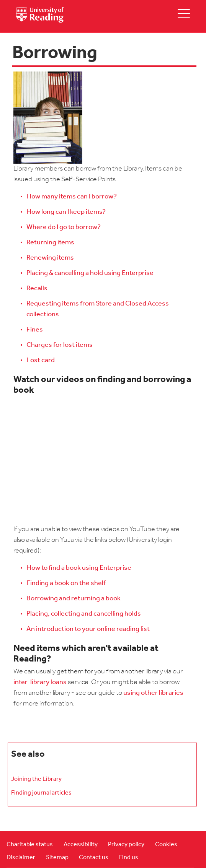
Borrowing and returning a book (74, 599)
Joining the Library (36, 779)
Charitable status (30, 845)
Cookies (166, 845)
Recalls (37, 289)
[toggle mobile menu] (184, 13)
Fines (35, 330)
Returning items (50, 243)
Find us (129, 858)
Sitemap (57, 858)
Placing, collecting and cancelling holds (84, 614)
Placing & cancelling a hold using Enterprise (90, 273)
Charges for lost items (60, 345)
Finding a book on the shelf (66, 583)
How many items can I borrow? (72, 197)
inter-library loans (40, 682)
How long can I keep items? (66, 212)
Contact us (94, 858)
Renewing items (50, 258)
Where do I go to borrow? (64, 227)
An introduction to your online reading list (88, 629)
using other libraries (153, 693)
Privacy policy (126, 845)
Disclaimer (21, 858)
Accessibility (81, 845)
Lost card (41, 360)
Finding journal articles (41, 793)
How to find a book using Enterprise (79, 568)
